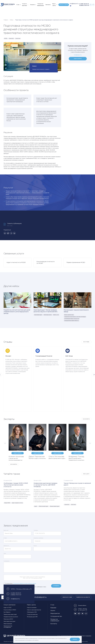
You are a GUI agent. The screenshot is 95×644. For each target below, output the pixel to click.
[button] (5, 443)
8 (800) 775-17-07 (84, 5)
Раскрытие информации (40, 5)
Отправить (56, 586)
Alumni (53, 611)
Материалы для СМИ (32, 617)
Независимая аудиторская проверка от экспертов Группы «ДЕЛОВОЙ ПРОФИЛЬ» (45, 485)
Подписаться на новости (83, 597)
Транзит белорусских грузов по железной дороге (77, 484)
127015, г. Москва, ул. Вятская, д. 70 (80, 609)
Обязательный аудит (44, 506)
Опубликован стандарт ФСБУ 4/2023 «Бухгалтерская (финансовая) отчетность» (16, 485)
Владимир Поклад (76, 457)
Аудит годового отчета (17, 503)
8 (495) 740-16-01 (84, 4)
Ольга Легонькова (56, 457)
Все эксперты (86, 419)
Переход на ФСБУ (8, 619)
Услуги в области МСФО (10, 610)
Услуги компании (9, 605)
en (93, 5)
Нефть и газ (56, 315)
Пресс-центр (54, 5)
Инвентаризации (8, 624)
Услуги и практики (24, 5)
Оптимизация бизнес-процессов (72, 319)
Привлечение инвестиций (10, 615)
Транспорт (11, 38)
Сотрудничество (56, 616)
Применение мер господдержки (8, 627)
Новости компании (32, 608)
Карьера (53, 608)
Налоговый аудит (38, 315)
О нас (18, 5)
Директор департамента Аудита (57, 459)
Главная (6, 20)
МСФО (6, 38)
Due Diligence (7, 612)
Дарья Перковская (37, 457)
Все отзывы (86, 342)
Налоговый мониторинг (9, 621)
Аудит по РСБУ (8, 608)
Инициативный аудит (55, 506)
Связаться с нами (67, 597)
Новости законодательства (34, 610)
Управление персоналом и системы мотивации (75, 317)
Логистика (18, 38)
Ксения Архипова (16, 457)
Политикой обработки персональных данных (25, 584)
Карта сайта (85, 642)
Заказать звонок (64, 5)
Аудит (36, 506)
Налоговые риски (48, 315)
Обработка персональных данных (12, 642)
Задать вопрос (78, 59)
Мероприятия (55, 614)
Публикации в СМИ (32, 612)
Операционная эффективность (72, 321)
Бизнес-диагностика (69, 315)
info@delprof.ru (74, 4)
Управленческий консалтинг (11, 617)
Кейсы (12, 20)
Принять (75, 639)
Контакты (48, 5)
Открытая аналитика (32, 615)
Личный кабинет (80, 606)
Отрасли (32, 5)
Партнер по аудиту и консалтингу (37, 459)
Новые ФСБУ (7, 503)
